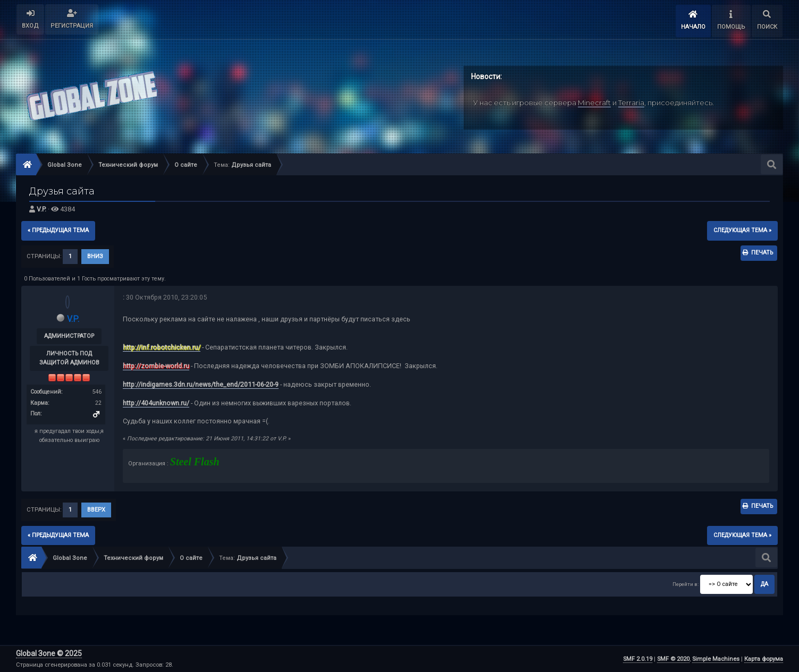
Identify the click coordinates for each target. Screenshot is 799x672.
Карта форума (764, 659)
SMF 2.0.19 (638, 659)
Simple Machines (716, 659)
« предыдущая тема (58, 230)
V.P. (41, 209)
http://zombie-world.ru (156, 366)
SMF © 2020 (673, 659)
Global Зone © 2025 (49, 653)
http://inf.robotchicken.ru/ (162, 347)
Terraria (631, 103)
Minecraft (594, 103)
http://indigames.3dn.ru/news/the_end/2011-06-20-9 (201, 384)
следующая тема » (742, 230)
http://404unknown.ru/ (156, 403)
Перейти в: (686, 584)
